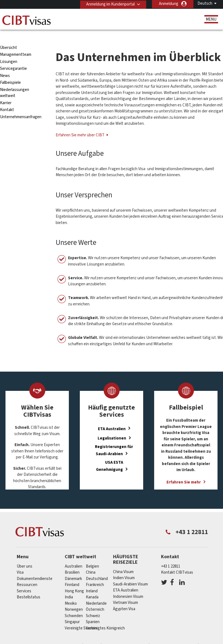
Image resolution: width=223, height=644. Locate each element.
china (91, 563)
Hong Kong (74, 581)
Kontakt (7, 100)
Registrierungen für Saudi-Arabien (114, 440)
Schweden (74, 606)
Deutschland (97, 569)
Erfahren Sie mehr (184, 472)
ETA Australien (112, 419)
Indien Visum (124, 568)
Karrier (6, 93)
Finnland (72, 575)
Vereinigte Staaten (81, 618)
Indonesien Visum (128, 586)
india (69, 587)
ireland (92, 581)
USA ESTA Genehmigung (110, 456)
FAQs (92, 637)
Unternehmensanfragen (21, 107)
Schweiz (93, 606)
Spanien (93, 612)
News (5, 66)
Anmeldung (169, 4)
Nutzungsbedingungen (174, 637)
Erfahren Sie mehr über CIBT (81, 125)
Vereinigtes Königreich (105, 618)
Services (24, 581)
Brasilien (72, 563)
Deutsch (205, 3)
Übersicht (9, 38)
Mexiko (71, 594)
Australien (74, 556)
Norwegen (74, 600)
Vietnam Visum (125, 593)
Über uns (25, 556)
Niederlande (96, 594)
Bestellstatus (29, 587)
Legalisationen (112, 428)
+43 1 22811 (171, 556)
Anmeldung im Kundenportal (110, 4)
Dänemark (73, 569)
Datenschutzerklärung (125, 637)
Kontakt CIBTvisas (177, 563)
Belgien (92, 556)
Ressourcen (27, 575)
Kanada (92, 587)
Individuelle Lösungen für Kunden (50, 637)
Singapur (72, 612)
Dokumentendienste (35, 569)
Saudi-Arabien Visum (130, 574)
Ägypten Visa (124, 599)
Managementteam (16, 45)
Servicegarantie (13, 59)
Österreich (95, 600)
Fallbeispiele (10, 73)
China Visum (123, 562)
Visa (20, 563)
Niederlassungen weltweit (15, 83)
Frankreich (95, 575)
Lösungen (9, 52)
